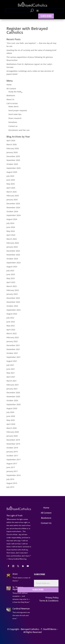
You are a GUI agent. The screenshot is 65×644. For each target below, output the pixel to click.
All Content (11, 89)
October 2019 (12, 448)
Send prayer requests (18, 110)
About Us (10, 99)
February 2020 (13, 432)
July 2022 (10, 318)
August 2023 (12, 267)
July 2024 (10, 223)
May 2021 (11, 373)
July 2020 (10, 412)
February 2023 (13, 290)
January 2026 (12, 152)
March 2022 (12, 333)
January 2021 (12, 389)
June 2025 (11, 180)
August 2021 (12, 361)
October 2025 (12, 164)
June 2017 (11, 467)
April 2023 (11, 282)
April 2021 (11, 377)
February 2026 (13, 148)
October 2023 (12, 259)
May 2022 (11, 326)
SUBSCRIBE (46, 16)
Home (9, 85)
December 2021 (13, 345)
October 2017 (12, 456)
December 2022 (13, 298)
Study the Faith (15, 92)
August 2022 (12, 314)
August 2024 (12, 219)
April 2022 (11, 330)
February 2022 (13, 337)
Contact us (13, 126)
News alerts (13, 106)
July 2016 (10, 479)
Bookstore (11, 95)
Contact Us (46, 523)
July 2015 (10, 487)
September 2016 (14, 475)
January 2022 (12, 341)
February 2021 (13, 385)
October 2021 (12, 353)
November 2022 (13, 302)
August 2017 (12, 463)
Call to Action (12, 103)
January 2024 (12, 247)
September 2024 (14, 215)
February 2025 (13, 196)
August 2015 (12, 483)
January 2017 (12, 471)
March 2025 (12, 192)
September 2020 (14, 404)
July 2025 (10, 176)
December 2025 (13, 156)
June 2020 (11, 416)
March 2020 (12, 428)
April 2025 (11, 188)
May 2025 (11, 184)
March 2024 (12, 239)
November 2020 (13, 396)
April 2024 (11, 235)
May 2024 (11, 231)
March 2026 (12, 144)
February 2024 (13, 243)
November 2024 (13, 207)
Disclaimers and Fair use (19, 130)
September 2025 (14, 168)
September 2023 (14, 263)
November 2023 (13, 255)
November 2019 (13, 444)
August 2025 (12, 172)
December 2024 (13, 204)
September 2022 (14, 310)
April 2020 (11, 424)
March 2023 (12, 286)
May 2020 (11, 420)
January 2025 (12, 200)
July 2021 (10, 365)
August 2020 (12, 408)
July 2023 (10, 271)
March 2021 (12, 381)
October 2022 (12, 306)
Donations (13, 122)
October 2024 (12, 211)
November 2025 (13, 160)
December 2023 (13, 251)
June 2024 (11, 227)
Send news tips (15, 114)
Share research (15, 118)
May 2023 (11, 278)
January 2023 (12, 294)
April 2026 (11, 140)
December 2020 (13, 393)
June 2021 (11, 369)
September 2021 (14, 357)
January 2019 (12, 452)
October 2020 (12, 400)
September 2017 (14, 460)
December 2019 (13, 440)
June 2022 (11, 322)
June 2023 (11, 274)
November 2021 (13, 349)
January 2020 (12, 436)
